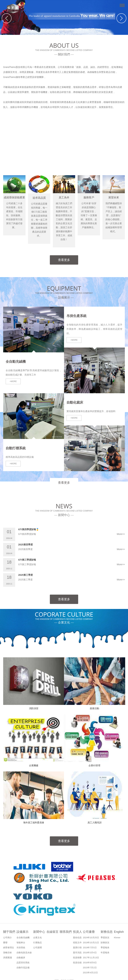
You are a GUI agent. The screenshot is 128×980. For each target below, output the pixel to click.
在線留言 (52, 932)
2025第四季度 (25, 544)
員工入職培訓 (94, 822)
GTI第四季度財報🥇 (28, 529)
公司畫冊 (89, 932)
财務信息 (107, 932)
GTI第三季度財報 (27, 560)
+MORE (13, 381)
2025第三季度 (25, 575)
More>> (121, 534)
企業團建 (34, 765)
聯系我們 (66, 932)
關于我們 (9, 932)
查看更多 (64, 260)
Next (121, 18)
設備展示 (22, 932)
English (119, 932)
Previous (7, 18)
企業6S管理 (94, 765)
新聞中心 (39, 932)
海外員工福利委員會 (34, 822)
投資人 (77, 932)
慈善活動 (94, 708)
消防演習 (34, 708)
